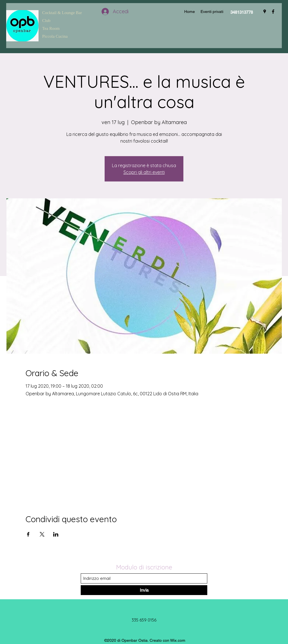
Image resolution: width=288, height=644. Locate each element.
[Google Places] (265, 12)
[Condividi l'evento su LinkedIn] (56, 534)
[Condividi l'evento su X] (42, 534)
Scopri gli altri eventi (144, 172)
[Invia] (144, 590)
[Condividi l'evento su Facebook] (28, 534)
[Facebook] (273, 12)
